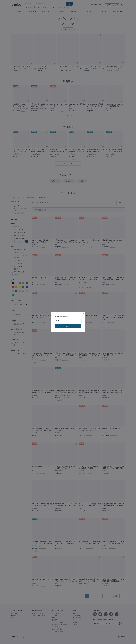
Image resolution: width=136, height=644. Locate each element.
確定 (68, 326)
